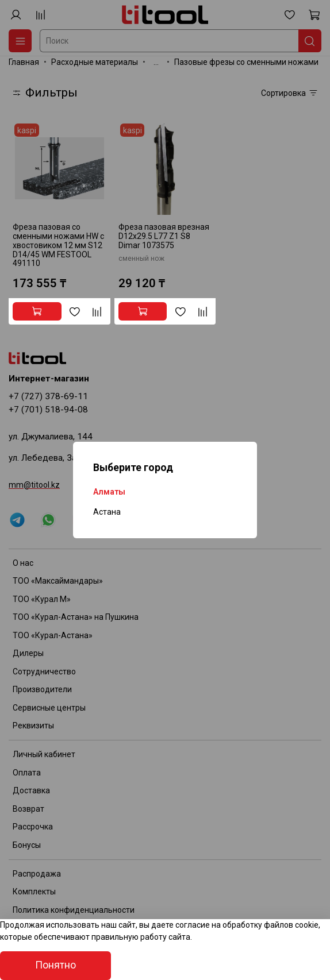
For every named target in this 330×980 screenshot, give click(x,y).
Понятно (55, 965)
